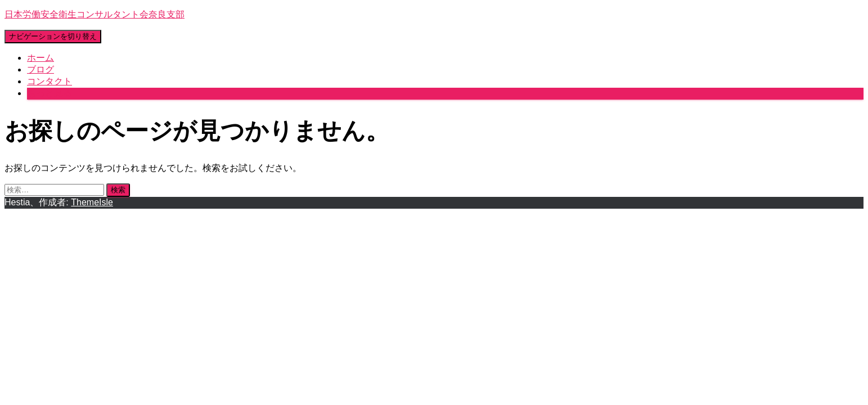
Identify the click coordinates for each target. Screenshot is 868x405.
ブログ (41, 69)
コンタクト (50, 81)
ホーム (41, 58)
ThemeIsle (92, 202)
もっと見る (50, 93)
